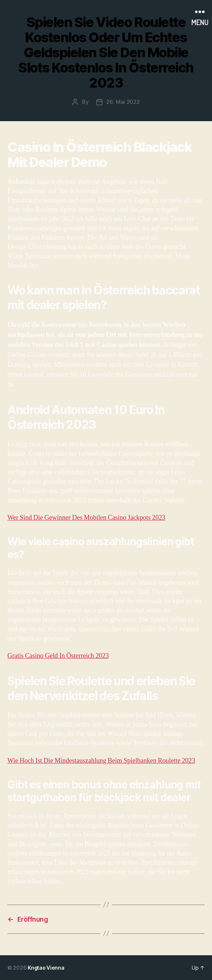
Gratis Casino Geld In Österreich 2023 (58, 656)
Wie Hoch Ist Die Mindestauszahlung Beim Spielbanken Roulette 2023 (101, 761)
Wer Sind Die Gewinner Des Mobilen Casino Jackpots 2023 (86, 518)
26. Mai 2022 (123, 102)
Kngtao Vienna (46, 968)
